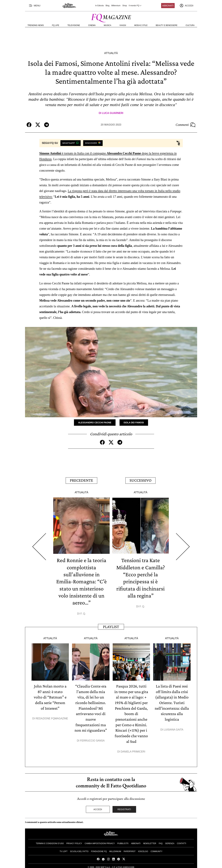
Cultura (190, 25)
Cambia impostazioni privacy (100, 841)
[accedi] (186, 6)
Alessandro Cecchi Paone (95, 423)
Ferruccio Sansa (92, 739)
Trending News (36, 25)
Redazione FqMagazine (52, 717)
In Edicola (100, 6)
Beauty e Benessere (167, 25)
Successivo (140, 480)
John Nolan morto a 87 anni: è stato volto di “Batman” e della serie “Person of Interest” (50, 696)
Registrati (124, 807)
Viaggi (123, 25)
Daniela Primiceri (133, 750)
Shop (125, 6)
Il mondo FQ (135, 6)
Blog (107, 6)
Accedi (98, 807)
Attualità (111, 53)
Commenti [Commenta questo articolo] (186, 125)
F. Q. (83, 613)
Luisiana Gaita (173, 728)
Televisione (74, 25)
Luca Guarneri (113, 113)
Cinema (92, 25)
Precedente (81, 480)
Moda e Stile (141, 25)
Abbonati (168, 6)
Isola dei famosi (134, 423)
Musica (107, 25)
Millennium (116, 6)
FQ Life (56, 25)
